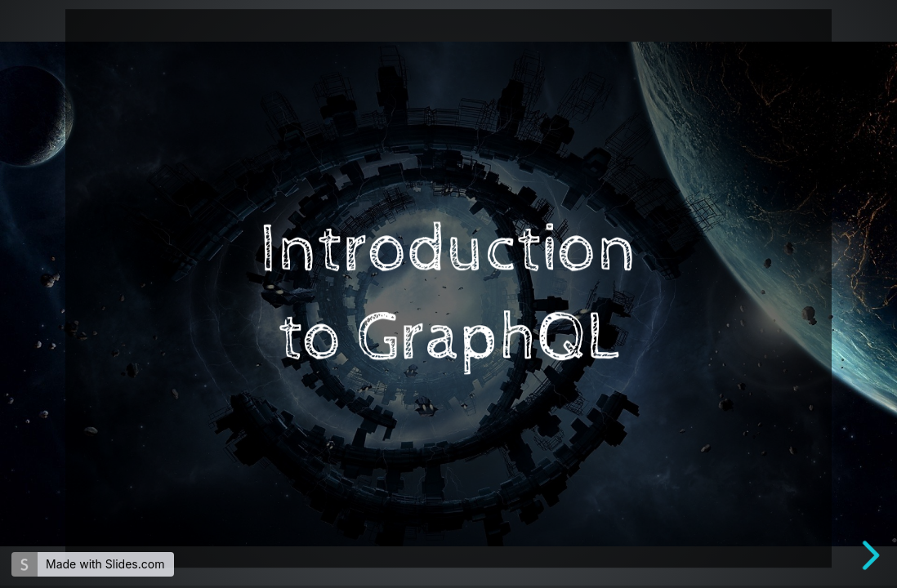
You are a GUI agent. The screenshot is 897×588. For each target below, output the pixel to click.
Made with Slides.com (105, 564)
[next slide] (872, 555)
